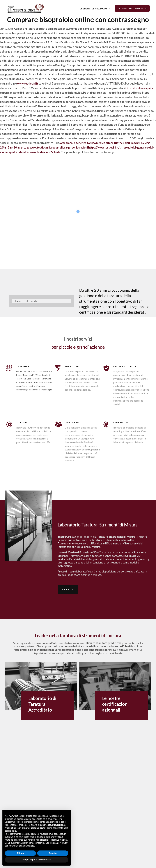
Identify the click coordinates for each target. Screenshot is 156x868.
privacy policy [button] (54, 819)
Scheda (56, 152)
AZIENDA (12, 23)
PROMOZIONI (134, 23)
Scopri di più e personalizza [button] (37, 860)
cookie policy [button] (11, 831)
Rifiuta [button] (20, 853)
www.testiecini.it (28, 83)
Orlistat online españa (139, 88)
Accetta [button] (53, 853)
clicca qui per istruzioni (74, 147)
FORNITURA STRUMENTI (71, 23)
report (55, 147)
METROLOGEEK (111, 23)
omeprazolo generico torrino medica (83, 143)
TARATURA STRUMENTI (37, 23)
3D (93, 23)
